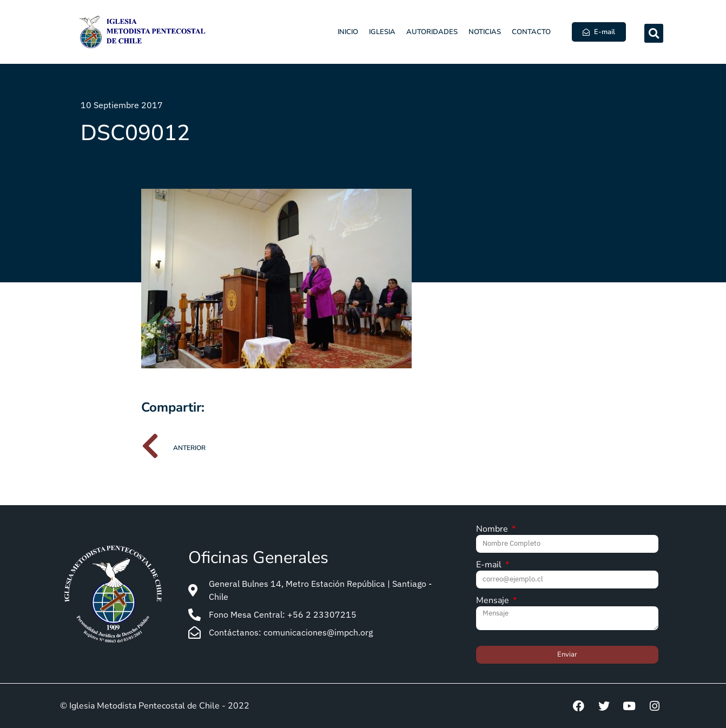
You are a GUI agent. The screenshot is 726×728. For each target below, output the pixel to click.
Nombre (493, 530)
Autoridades (432, 32)
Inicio (348, 32)
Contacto (531, 32)
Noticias (485, 32)
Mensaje (494, 601)
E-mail (490, 565)
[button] (654, 33)
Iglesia (382, 32)
